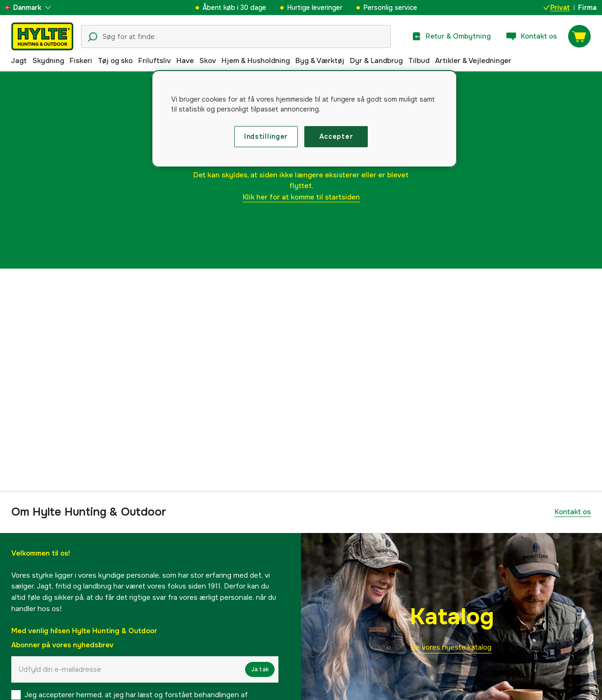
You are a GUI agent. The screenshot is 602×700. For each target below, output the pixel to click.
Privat (557, 8)
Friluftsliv (154, 61)
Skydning (48, 61)
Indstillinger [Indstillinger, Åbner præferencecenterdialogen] (266, 136)
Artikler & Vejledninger (473, 61)
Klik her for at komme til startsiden (301, 197)
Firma (587, 8)
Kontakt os (573, 512)
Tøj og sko (115, 61)
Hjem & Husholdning (256, 61)
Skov (208, 61)
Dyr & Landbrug (376, 61)
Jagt (19, 61)
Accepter (336, 136)
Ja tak (260, 669)
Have (185, 61)
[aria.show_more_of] (35, 8)
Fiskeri (81, 61)
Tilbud (419, 61)
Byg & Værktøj (320, 61)
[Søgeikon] (93, 37)
